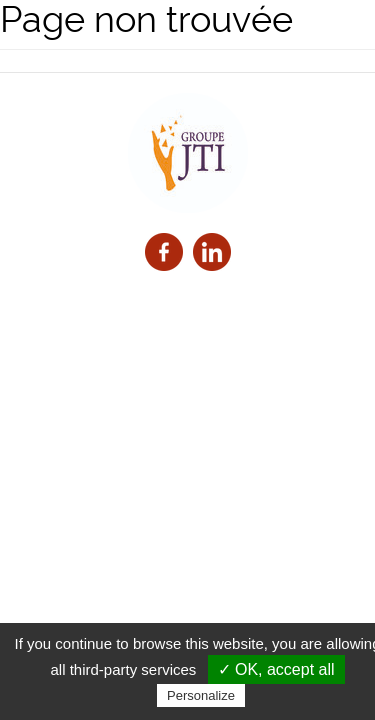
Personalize (201, 695)
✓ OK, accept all (276, 669)
